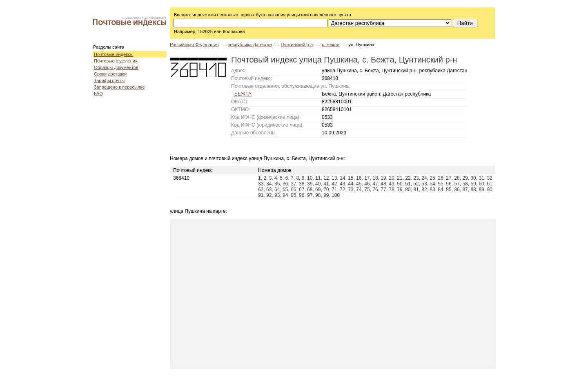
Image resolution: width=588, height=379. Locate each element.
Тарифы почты (109, 80)
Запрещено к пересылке (119, 87)
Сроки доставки (110, 74)
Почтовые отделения (116, 61)
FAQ (98, 94)
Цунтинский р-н (297, 45)
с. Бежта (331, 45)
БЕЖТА (243, 94)
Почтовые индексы (114, 54)
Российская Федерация (194, 45)
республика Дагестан (249, 45)
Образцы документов (116, 67)
